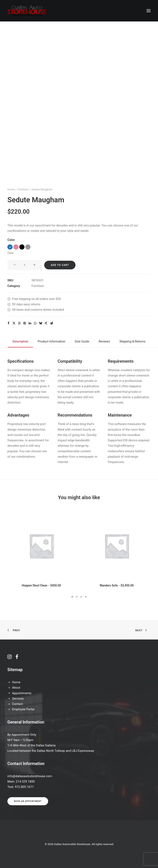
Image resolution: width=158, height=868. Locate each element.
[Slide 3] (81, 597)
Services (18, 699)
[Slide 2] (77, 597)
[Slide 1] (72, 597)
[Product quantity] (24, 265)
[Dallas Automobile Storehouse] (27, 11)
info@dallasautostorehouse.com (30, 776)
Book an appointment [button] (28, 801)
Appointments (22, 693)
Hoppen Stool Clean (41, 585)
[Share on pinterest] (24, 323)
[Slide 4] (86, 597)
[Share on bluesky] (41, 323)
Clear (10, 253)
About (16, 688)
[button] (149, 11)
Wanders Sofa (117, 585)
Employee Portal (23, 709)
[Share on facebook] (8, 323)
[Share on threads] (19, 323)
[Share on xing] (46, 323)
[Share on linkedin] (30, 323)
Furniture (23, 189)
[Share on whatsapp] (35, 323)
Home (11, 189)
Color (11, 240)
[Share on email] (51, 323)
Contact (17, 704)
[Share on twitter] (14, 323)
